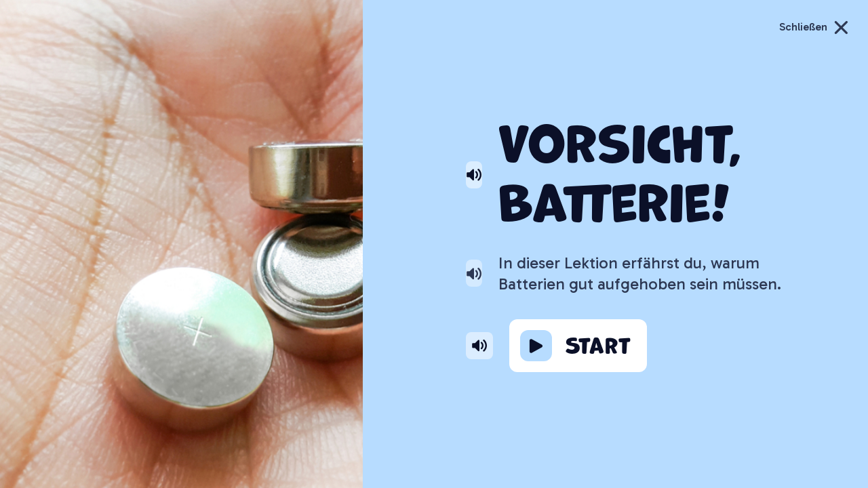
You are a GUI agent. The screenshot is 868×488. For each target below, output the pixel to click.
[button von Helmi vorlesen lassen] (479, 345)
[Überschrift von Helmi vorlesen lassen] (474, 175)
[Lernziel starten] (578, 346)
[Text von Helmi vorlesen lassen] (474, 273)
